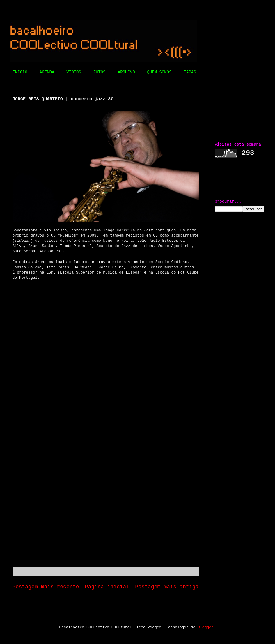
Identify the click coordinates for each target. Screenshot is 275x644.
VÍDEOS (74, 72)
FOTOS (100, 72)
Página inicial (107, 587)
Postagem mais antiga (167, 587)
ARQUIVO (126, 72)
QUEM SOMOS (159, 72)
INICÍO (20, 72)
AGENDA (47, 72)
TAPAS (190, 72)
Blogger (206, 627)
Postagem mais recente (46, 587)
